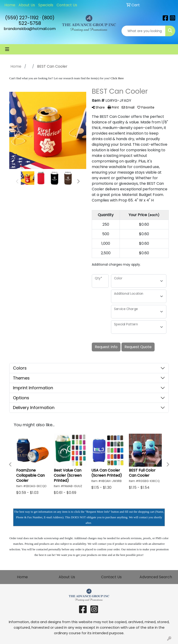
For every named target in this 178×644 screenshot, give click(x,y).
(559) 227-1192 (22, 18)
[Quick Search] (143, 31)
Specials (46, 5)
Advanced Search (156, 577)
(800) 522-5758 (37, 20)
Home (10, 5)
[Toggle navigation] (7, 49)
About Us (27, 5)
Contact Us (67, 5)
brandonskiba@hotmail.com (30, 29)
